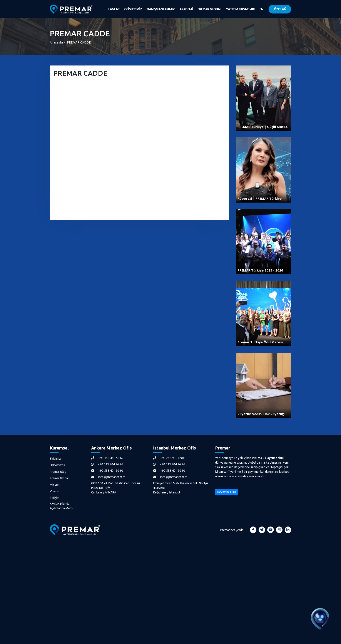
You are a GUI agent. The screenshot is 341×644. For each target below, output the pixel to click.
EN (261, 9)
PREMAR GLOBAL (209, 9)
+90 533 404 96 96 (107, 464)
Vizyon (54, 491)
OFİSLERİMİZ (133, 9)
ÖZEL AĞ (280, 9)
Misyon (55, 485)
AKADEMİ (186, 9)
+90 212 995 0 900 (169, 458)
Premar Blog (58, 472)
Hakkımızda (57, 465)
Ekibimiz (55, 459)
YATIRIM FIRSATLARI (240, 9)
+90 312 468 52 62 (107, 458)
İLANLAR (113, 9)
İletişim (55, 498)
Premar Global (59, 478)
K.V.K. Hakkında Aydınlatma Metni (62, 506)
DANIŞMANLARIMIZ (161, 9)
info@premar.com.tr (108, 477)
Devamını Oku (226, 492)
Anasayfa (56, 42)
